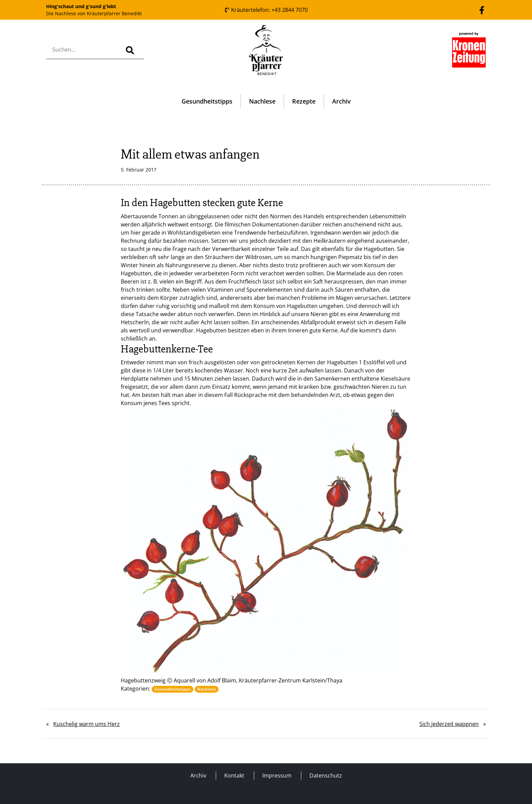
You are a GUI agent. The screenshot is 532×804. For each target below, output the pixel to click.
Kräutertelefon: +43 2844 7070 (266, 10)
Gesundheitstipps (207, 101)
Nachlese (262, 101)
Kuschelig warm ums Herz (87, 724)
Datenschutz (326, 775)
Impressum (277, 775)
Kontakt (234, 775)
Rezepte (304, 101)
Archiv (341, 101)
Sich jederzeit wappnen (449, 724)
